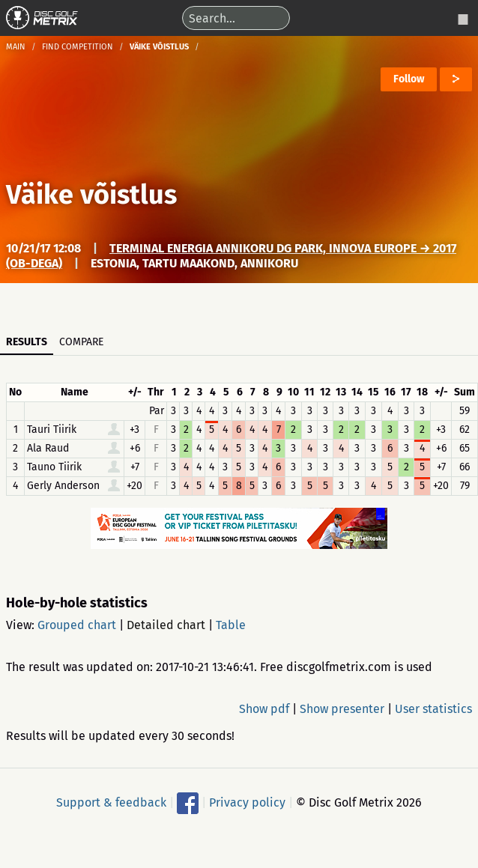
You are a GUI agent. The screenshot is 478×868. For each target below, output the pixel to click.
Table (231, 625)
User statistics (433, 709)
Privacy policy (247, 802)
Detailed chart (166, 625)
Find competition (78, 47)
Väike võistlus (91, 195)
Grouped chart (77, 625)
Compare (81, 342)
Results (27, 342)
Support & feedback (111, 802)
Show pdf (264, 709)
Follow (409, 79)
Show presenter (342, 709)
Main (16, 47)
